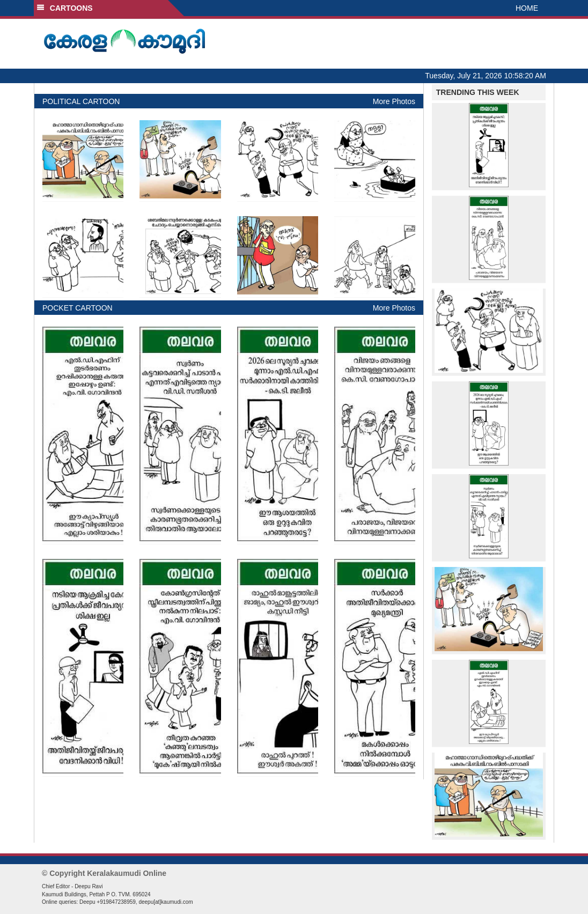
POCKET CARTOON (78, 308)
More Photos (394, 101)
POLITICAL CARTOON (81, 101)
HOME (527, 8)
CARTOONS (65, 8)
